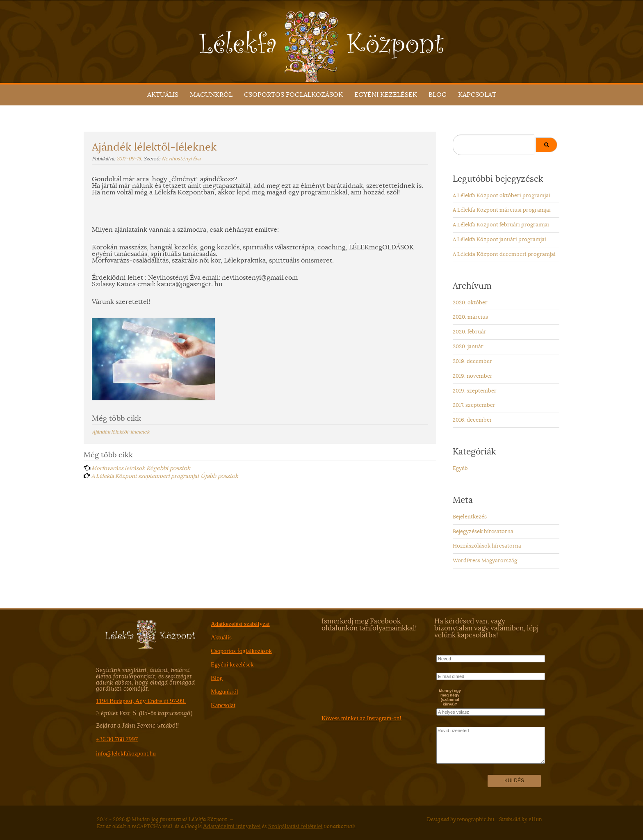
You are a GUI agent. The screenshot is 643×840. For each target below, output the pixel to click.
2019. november (473, 376)
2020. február (470, 332)
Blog (438, 95)
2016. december (472, 420)
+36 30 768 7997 (117, 739)
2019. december (472, 361)
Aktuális (163, 95)
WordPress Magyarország (485, 560)
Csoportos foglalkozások (293, 95)
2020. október (470, 302)
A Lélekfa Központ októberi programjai (502, 195)
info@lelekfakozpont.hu (126, 753)
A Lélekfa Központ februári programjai (501, 225)
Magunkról (211, 95)
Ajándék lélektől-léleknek (121, 432)
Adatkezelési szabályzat (240, 624)
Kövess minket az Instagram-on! (361, 718)
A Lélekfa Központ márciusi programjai (502, 210)
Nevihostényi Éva (181, 159)
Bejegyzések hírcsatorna (483, 531)
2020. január (468, 346)
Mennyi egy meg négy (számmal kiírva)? (450, 697)
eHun (535, 819)
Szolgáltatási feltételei (295, 826)
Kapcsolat (477, 95)
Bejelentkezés (470, 517)
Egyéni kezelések (386, 95)
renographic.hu (476, 819)
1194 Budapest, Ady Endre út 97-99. (141, 701)
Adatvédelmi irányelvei (232, 826)
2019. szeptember (475, 391)
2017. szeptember (474, 405)
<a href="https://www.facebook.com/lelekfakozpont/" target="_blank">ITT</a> (376, 673)
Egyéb (460, 468)
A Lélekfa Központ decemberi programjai (504, 254)
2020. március (470, 317)
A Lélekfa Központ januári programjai (499, 239)
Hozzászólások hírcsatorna (487, 546)
